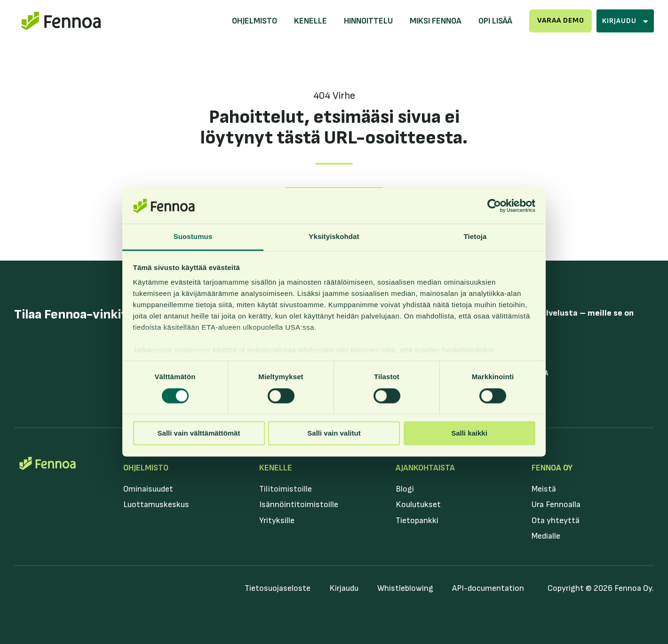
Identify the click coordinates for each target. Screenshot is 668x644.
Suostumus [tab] (193, 237)
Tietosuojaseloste (278, 588)
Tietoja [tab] (475, 237)
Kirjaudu (344, 588)
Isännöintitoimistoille (299, 505)
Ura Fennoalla (556, 505)
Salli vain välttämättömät (199, 433)
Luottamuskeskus (156, 505)
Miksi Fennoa (436, 21)
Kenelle (310, 21)
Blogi (405, 489)
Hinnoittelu (368, 21)
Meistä (544, 489)
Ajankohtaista (425, 468)
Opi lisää (495, 21)
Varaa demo (561, 20)
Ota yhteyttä (556, 521)
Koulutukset (418, 505)
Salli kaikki (469, 433)
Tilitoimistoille (286, 489)
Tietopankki (417, 521)
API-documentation (488, 588)
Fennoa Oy (552, 468)
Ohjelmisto (254, 21)
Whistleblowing (405, 588)
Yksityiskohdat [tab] (334, 237)
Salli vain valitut (334, 433)
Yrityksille (277, 521)
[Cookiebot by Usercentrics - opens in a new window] (494, 206)
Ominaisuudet (148, 489)
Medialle (546, 536)
